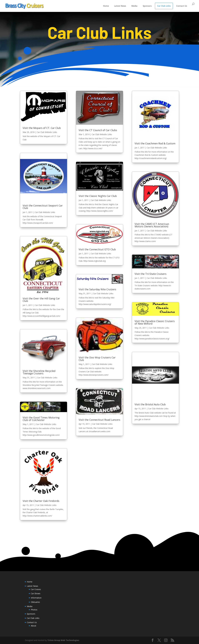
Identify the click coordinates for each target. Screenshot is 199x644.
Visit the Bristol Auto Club (150, 404)
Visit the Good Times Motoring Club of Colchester (41, 419)
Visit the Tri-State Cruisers (150, 274)
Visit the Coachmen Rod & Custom (155, 143)
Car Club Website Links (47, 132)
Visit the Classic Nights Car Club (98, 196)
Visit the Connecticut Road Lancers (99, 420)
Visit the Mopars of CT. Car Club (42, 128)
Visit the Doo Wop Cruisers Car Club (97, 359)
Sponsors (147, 6)
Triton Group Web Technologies (63, 640)
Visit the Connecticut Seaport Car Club (43, 207)
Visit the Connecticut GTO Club (97, 249)
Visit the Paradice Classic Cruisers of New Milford (155, 322)
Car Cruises (36, 589)
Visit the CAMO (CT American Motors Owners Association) (152, 225)
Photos (34, 610)
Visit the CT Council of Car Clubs (98, 130)
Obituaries (35, 602)
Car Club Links (164, 6)
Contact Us (182, 6)
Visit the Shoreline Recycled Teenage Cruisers (39, 372)
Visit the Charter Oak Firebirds (41, 501)
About (34, 626)
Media (134, 6)
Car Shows (36, 593)
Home (106, 6)
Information (36, 598)
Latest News (120, 6)
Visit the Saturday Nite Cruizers (97, 289)
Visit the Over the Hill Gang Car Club (41, 300)
